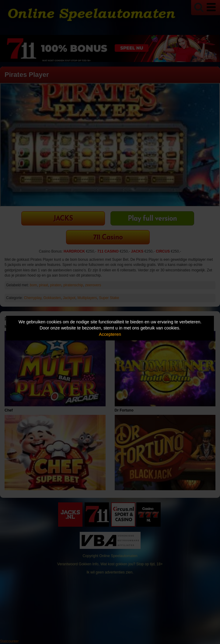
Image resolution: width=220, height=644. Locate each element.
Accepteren (110, 334)
